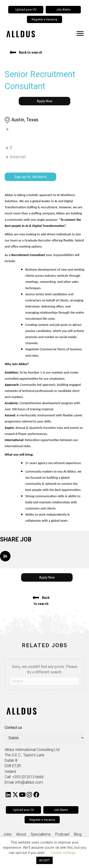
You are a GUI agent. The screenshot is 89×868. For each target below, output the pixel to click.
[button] (26, 52)
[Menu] (80, 34)
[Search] (44, 681)
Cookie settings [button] (63, 853)
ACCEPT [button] (44, 860)
